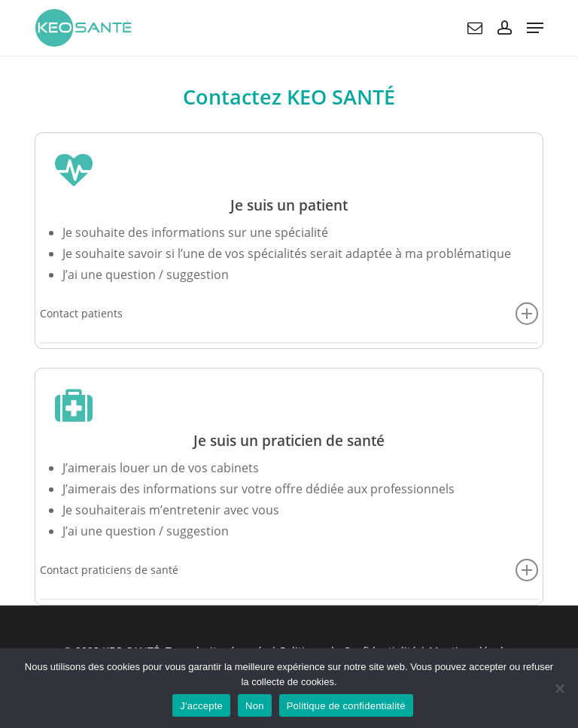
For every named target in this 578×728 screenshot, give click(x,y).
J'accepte (201, 706)
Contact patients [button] (289, 314)
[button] (535, 28)
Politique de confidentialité (346, 706)
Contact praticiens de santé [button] (289, 570)
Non (255, 706)
